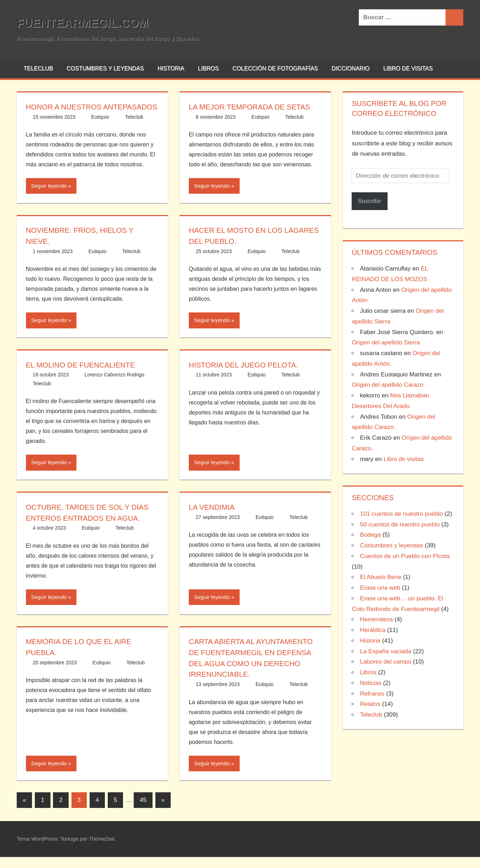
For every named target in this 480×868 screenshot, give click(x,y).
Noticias (370, 683)
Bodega (370, 535)
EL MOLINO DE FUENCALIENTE (84, 376)
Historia (171, 68)
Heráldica (373, 630)
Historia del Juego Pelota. (247, 376)
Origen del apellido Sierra (386, 342)
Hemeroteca (376, 619)
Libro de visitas (408, 68)
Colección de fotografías (275, 68)
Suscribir (369, 201)
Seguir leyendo (49, 197)
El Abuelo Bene (380, 577)
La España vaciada (386, 651)
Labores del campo (386, 662)
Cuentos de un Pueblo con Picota (405, 556)
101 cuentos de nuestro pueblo (401, 514)
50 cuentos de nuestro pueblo (400, 524)
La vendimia (213, 518)
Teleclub (38, 68)
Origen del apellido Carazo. (388, 385)
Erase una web (380, 588)
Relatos (370, 704)
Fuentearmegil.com (89, 23)
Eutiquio (100, 128)
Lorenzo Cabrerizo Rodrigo (114, 386)
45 (143, 811)
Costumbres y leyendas (105, 68)
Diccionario (351, 68)
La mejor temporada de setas (254, 107)
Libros (209, 68)
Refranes (372, 694)
